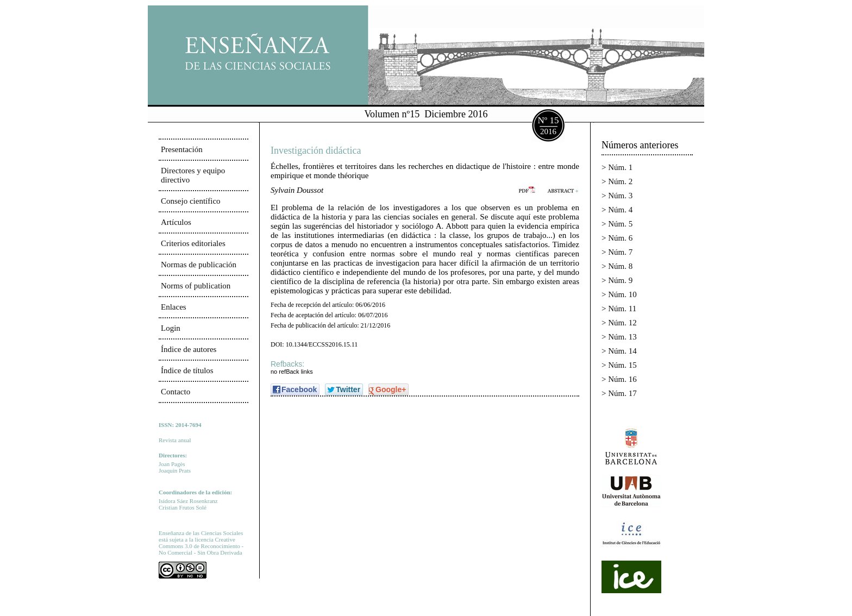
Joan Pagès (172, 464)
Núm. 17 (622, 393)
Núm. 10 (622, 294)
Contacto (176, 392)
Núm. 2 (620, 181)
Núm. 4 (620, 210)
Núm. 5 (620, 224)
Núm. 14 (622, 351)
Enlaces (174, 307)
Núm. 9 (620, 280)
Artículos (176, 222)
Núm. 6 (620, 238)
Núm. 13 (622, 337)
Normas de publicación (199, 265)
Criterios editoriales (193, 243)
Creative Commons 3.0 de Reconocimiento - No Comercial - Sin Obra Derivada (201, 546)
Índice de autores (189, 349)
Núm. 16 (622, 379)
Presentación (182, 149)
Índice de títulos (187, 370)
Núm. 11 (622, 309)
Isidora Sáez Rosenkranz (188, 501)
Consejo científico (191, 201)
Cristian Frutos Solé (183, 507)
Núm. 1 (620, 167)
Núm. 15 (622, 365)
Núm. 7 (620, 252)
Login (171, 328)
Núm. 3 (620, 196)
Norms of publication (196, 286)
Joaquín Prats (175, 470)
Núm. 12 (622, 323)
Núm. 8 (620, 266)
